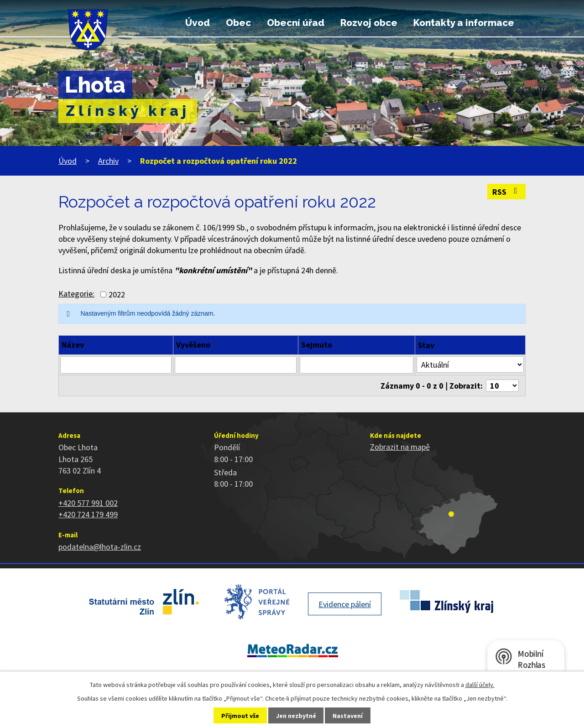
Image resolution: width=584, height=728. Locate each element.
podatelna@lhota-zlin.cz (100, 547)
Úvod (198, 23)
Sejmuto (317, 345)
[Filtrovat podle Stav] (470, 364)
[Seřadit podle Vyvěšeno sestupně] (215, 345)
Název (73, 345)
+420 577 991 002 (88, 503)
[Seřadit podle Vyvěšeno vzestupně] (215, 341)
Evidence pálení (345, 604)
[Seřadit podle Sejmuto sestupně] (337, 345)
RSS (507, 192)
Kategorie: (76, 294)
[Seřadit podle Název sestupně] (89, 345)
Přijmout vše (240, 716)
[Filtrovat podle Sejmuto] (357, 365)
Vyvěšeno (193, 345)
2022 (117, 294)
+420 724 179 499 (88, 514)
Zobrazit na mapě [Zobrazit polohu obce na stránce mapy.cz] (400, 447)
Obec (238, 23)
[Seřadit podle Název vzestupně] (89, 341)
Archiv (108, 161)
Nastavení (348, 716)
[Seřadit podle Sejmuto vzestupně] (337, 341)
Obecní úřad (296, 23)
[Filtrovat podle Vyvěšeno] (235, 365)
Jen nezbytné (296, 716)
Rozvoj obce (369, 23)
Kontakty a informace (464, 23)
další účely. (480, 685)
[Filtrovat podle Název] (116, 365)
